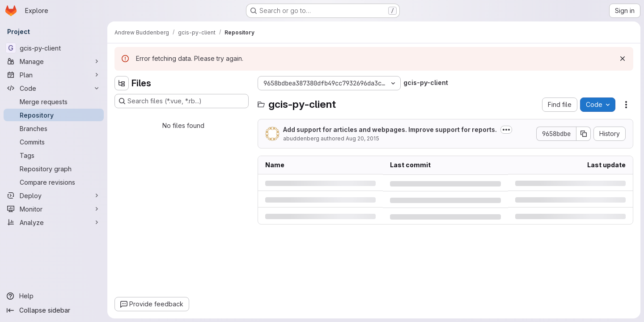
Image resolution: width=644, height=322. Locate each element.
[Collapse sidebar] (54, 310)
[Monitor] (54, 209)
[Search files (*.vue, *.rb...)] (182, 101)
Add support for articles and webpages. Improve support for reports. (390, 129)
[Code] (54, 88)
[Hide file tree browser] (122, 83)
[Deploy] (54, 195)
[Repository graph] (54, 169)
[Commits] (54, 142)
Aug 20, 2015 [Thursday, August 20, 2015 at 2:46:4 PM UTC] (362, 138)
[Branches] (54, 128)
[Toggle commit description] (506, 130)
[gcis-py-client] (54, 48)
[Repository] (54, 115)
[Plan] (54, 75)
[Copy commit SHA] (584, 134)
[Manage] (54, 61)
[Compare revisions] (54, 182)
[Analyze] (54, 222)
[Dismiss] (623, 59)
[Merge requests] (54, 102)
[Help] (54, 296)
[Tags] (54, 155)
